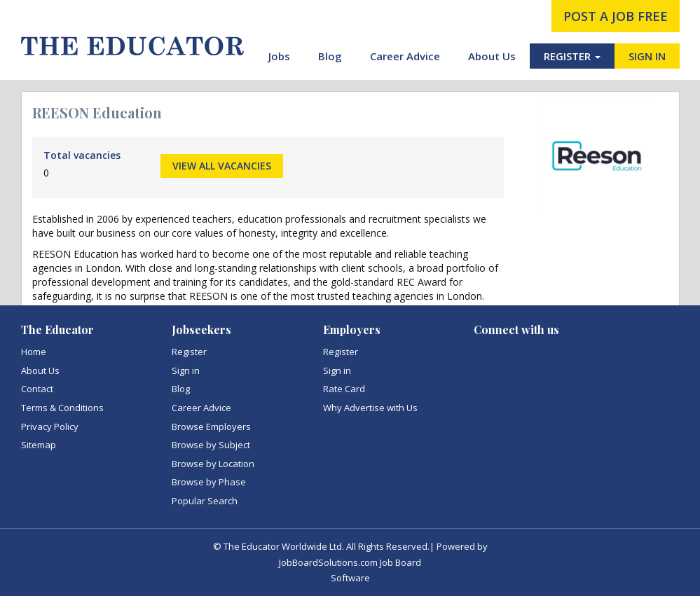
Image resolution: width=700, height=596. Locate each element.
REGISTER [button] (572, 56)
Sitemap (39, 445)
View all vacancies (222, 166)
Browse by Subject (211, 445)
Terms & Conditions (62, 408)
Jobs (279, 56)
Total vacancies (82, 155)
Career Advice (405, 56)
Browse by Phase (209, 482)
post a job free (616, 16)
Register (189, 352)
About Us (492, 56)
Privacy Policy (50, 427)
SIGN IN (647, 56)
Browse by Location (213, 464)
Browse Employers (211, 427)
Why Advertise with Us (370, 408)
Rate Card (344, 389)
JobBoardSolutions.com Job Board (350, 562)
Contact (37, 389)
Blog (330, 56)
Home (34, 352)
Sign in (186, 370)
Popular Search (205, 501)
